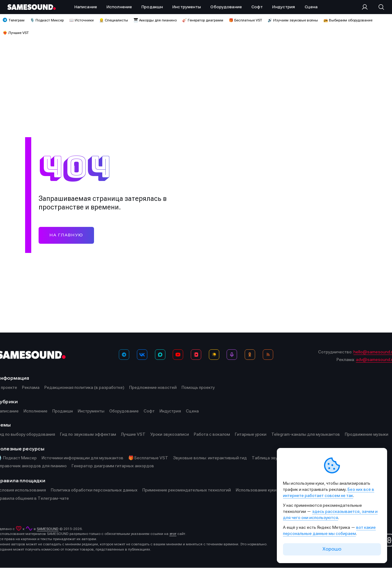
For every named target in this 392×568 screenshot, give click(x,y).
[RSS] (268, 355)
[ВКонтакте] (142, 355)
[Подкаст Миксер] (232, 355)
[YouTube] (178, 355)
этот (173, 534)
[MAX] (160, 355)
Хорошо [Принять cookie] (332, 549)
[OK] (250, 355)
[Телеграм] (124, 355)
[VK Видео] (196, 355)
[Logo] (32, 7)
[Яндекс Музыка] (214, 355)
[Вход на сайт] (367, 7)
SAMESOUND (48, 529)
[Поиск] (378, 7)
